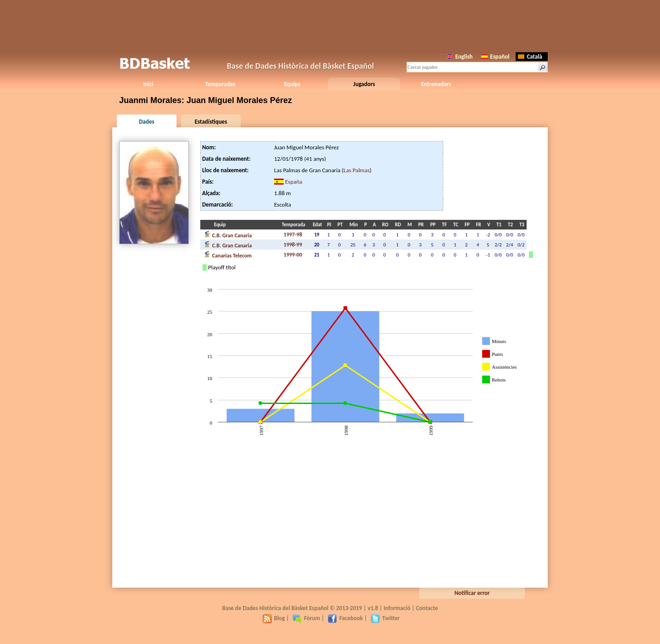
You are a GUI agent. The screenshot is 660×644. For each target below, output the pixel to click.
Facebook (345, 618)
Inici (148, 84)
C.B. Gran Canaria (228, 235)
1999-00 (293, 255)
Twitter (385, 618)
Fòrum (306, 618)
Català (530, 57)
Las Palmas (357, 170)
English (460, 57)
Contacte (427, 608)
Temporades (220, 84)
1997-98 (293, 235)
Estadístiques (211, 122)
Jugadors (364, 84)
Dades (146, 122)
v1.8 (373, 608)
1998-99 (293, 245)
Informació (397, 608)
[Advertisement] (330, 25)
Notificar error (472, 593)
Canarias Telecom (228, 255)
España (294, 182)
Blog (274, 618)
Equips (292, 84)
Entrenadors (436, 84)
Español (495, 57)
